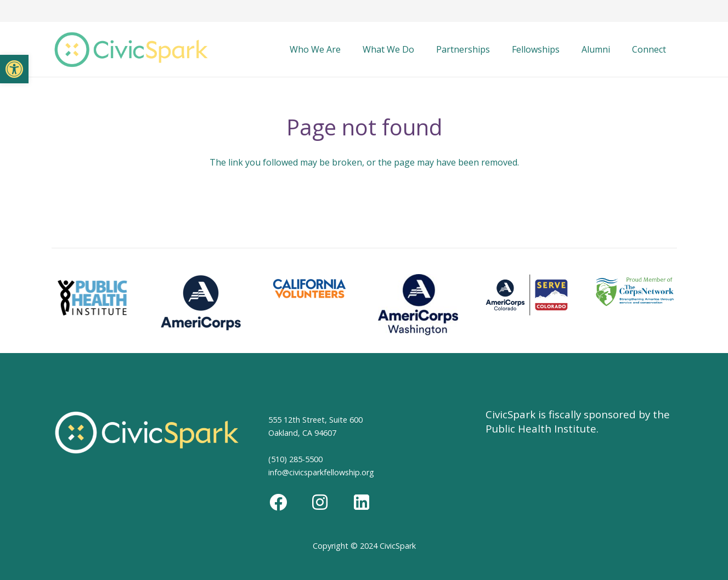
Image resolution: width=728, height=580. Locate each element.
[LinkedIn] (362, 502)
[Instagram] (320, 502)
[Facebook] (278, 502)
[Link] (131, 50)
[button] (14, 69)
